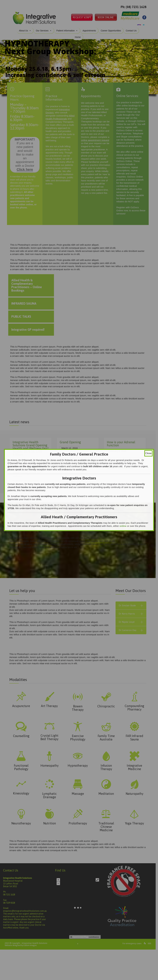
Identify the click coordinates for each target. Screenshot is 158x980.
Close (148, 453)
